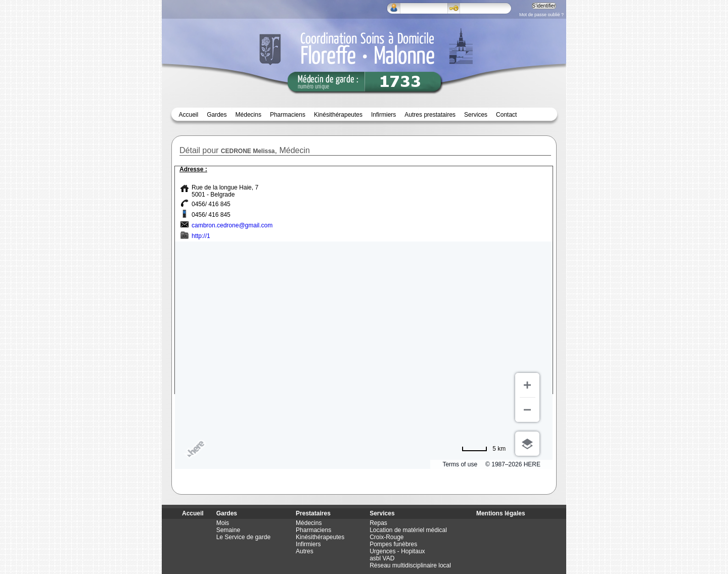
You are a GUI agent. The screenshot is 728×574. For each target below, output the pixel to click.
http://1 (201, 236)
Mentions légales (501, 513)
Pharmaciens (288, 115)
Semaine (228, 530)
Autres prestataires (430, 115)
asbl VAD (382, 558)
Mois (223, 523)
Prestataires (313, 513)
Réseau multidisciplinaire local (410, 565)
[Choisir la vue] (527, 444)
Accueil (189, 115)
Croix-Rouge (386, 537)
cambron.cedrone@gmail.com (232, 225)
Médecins (248, 115)
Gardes (227, 513)
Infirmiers (383, 115)
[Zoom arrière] (527, 410)
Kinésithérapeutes (338, 115)
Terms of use (460, 464)
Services (476, 115)
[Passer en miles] (484, 449)
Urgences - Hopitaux (397, 551)
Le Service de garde (243, 537)
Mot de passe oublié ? (541, 15)
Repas (378, 523)
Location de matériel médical (408, 530)
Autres (305, 551)
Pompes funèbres (393, 544)
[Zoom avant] (527, 385)
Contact (506, 115)
